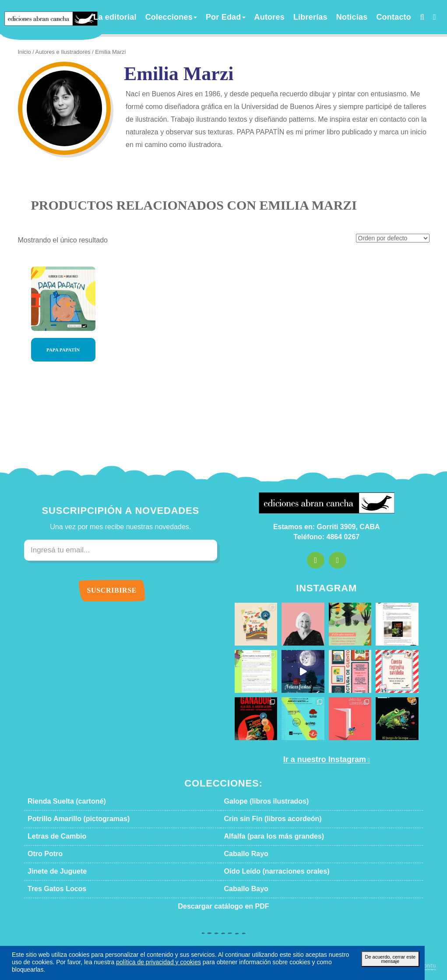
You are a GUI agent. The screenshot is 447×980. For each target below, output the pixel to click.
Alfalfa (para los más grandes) (264, 836)
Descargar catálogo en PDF (224, 906)
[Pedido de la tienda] (396, 239)
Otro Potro (43, 854)
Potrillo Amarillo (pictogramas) (69, 819)
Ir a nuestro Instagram (323, 760)
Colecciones (197, 17)
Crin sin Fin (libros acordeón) (263, 819)
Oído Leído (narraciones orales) (267, 871)
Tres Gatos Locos (51, 889)
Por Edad (244, 17)
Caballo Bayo (242, 889)
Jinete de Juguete (51, 871)
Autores (281, 17)
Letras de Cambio (51, 836)
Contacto (389, 17)
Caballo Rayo (242, 854)
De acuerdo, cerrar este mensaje (390, 966)
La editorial (149, 17)
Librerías (317, 17)
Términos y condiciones (241, 949)
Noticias (352, 17)
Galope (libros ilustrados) (258, 801)
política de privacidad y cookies (101, 969)
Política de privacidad (304, 949)
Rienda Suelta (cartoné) (60, 801)
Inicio (24, 52)
